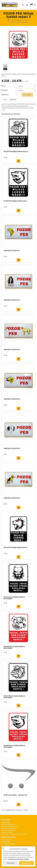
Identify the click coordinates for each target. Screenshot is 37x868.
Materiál (4, 90)
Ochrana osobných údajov (10, 826)
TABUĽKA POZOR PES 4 (12, 399)
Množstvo (5, 95)
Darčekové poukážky (8, 844)
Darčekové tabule (16, 20)
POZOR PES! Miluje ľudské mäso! (15, 201)
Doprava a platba (7, 832)
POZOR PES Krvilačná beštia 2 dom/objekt (14, 598)
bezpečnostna (10, 810)
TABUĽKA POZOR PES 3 (12, 349)
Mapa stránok (6, 842)
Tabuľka (25, 810)
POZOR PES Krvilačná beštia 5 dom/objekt (14, 746)
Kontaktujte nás (7, 840)
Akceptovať (26, 863)
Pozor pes (27, 20)
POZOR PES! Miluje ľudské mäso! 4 (16, 151)
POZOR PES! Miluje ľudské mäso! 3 (18, 22)
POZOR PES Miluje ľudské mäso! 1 (16, 547)
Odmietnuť (11, 863)
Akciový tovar (6, 846)
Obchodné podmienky (8, 824)
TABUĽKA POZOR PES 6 (12, 498)
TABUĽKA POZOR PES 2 (12, 300)
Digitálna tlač (6, 822)
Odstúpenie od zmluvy (9, 828)
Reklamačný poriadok (8, 830)
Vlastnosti (13, 100)
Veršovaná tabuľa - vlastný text (15, 795)
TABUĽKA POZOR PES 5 (12, 448)
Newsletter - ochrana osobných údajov (14, 834)
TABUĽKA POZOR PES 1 (12, 250)
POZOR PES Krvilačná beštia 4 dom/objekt (14, 697)
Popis (5, 100)
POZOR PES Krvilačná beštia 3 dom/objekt (14, 647)
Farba (3, 86)
